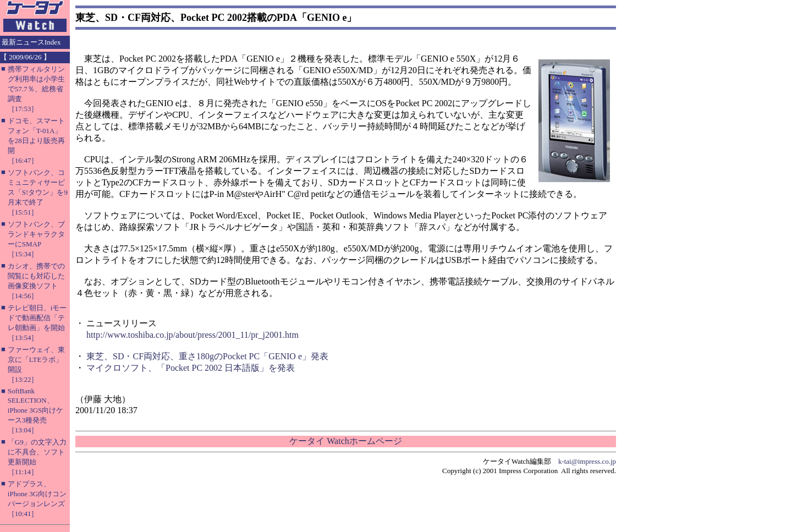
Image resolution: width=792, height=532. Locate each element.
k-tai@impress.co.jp (587, 461)
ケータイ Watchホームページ (345, 441)
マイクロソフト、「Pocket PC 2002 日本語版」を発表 (191, 368)
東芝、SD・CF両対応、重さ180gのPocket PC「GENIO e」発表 (207, 356)
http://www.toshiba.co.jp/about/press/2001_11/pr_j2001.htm (193, 335)
